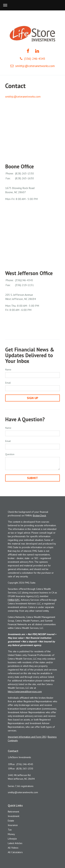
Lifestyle (12, 839)
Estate (11, 821)
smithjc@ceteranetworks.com (33, 66)
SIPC (17, 600)
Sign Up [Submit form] (32, 398)
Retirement (13, 812)
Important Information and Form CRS (27, 737)
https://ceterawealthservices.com (25, 691)
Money (11, 834)
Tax (10, 830)
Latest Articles (15, 843)
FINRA (11, 600)
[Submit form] (32, 478)
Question (10, 454)
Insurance (13, 825)
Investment (14, 816)
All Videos (13, 848)
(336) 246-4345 (33, 59)
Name (8, 370)
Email (8, 383)
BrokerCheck (39, 515)
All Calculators (15, 852)
